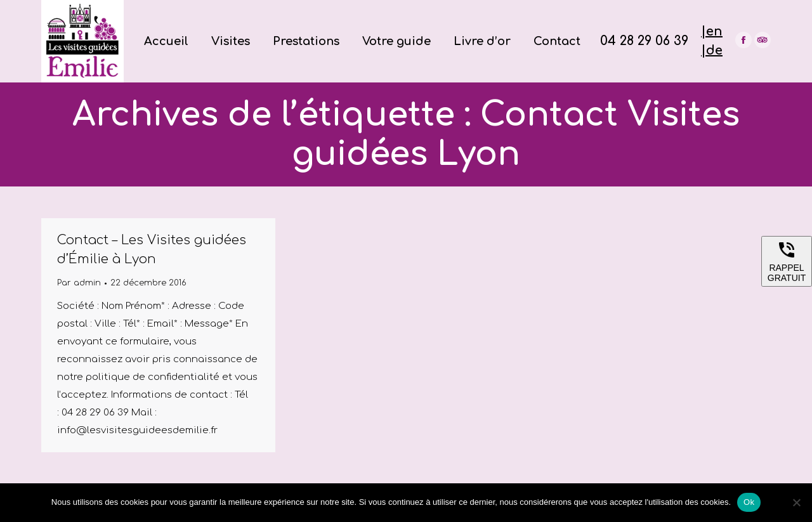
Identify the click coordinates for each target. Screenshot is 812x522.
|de (712, 50)
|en (712, 31)
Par (79, 283)
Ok (749, 502)
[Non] (796, 502)
